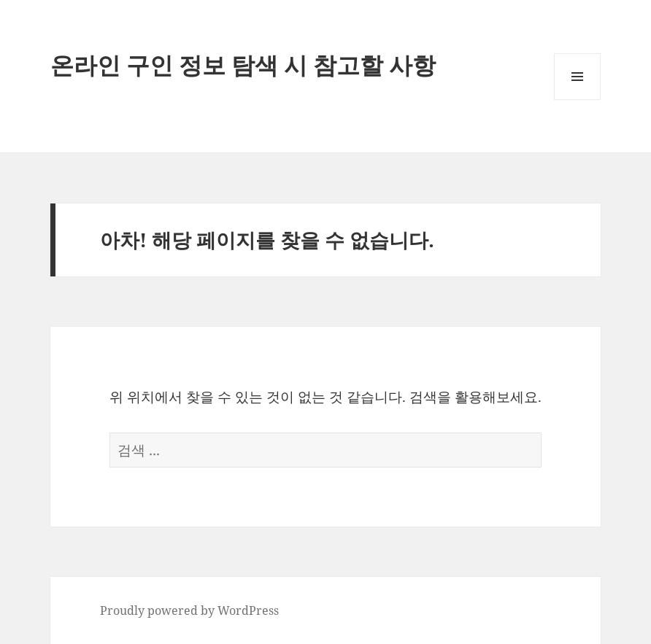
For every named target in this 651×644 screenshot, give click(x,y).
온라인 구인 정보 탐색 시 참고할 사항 (243, 65)
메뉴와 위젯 (577, 100)
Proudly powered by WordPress (189, 610)
